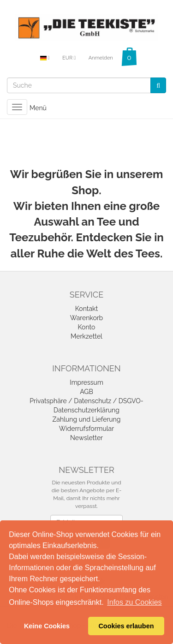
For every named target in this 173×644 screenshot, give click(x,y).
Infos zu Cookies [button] (134, 602)
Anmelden (101, 58)
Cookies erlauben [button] (126, 626)
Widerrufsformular (86, 429)
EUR (69, 58)
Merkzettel (86, 336)
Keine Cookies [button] (47, 626)
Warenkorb (87, 318)
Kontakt (86, 309)
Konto (87, 327)
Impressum (86, 382)
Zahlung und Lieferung (87, 419)
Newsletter (86, 438)
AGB (86, 392)
